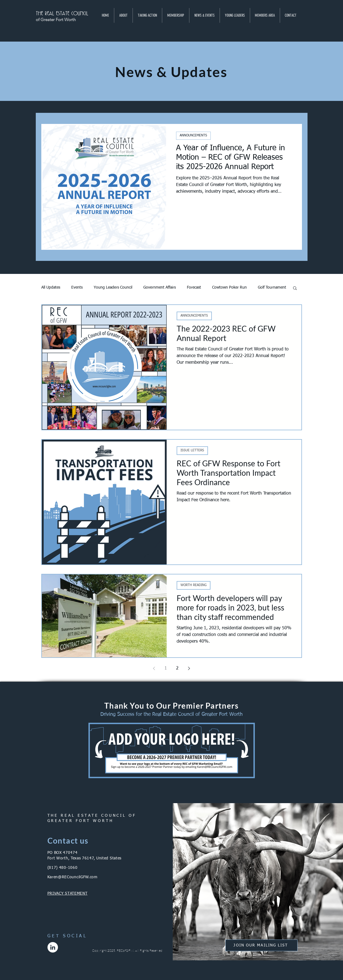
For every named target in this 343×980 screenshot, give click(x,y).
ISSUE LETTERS (192, 450)
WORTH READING (194, 585)
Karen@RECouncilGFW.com (73, 877)
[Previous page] (154, 668)
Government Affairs (160, 287)
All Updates (51, 287)
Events (77, 287)
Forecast (194, 287)
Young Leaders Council (113, 287)
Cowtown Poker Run (229, 287)
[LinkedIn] (53, 947)
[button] (123, 15)
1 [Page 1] (166, 668)
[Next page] (189, 668)
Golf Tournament (272, 287)
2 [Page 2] (177, 668)
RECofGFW (125, 950)
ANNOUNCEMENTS (193, 136)
